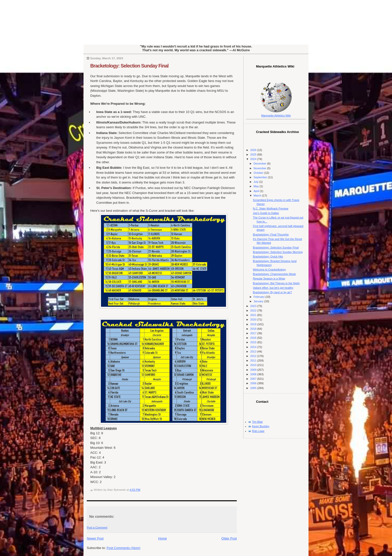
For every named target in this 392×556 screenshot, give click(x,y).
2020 (254, 319)
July (256, 182)
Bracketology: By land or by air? (272, 292)
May (256, 186)
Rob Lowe (258, 431)
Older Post (229, 538)
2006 (254, 383)
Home (163, 538)
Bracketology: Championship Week (274, 274)
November (260, 168)
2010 (254, 365)
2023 (254, 306)
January (259, 301)
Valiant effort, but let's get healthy (273, 288)
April (257, 191)
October (259, 173)
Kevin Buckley (261, 426)
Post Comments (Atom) (124, 548)
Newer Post (95, 538)
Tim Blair (257, 422)
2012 (254, 356)
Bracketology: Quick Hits (268, 256)
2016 (254, 338)
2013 (254, 351)
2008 (254, 374)
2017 (254, 333)
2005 (254, 388)
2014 (254, 347)
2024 (254, 159)
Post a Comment (97, 527)
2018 (254, 329)
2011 (254, 360)
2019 (254, 324)
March (258, 195)
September (261, 177)
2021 (254, 315)
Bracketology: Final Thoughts (271, 234)
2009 (254, 370)
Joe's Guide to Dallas (266, 213)
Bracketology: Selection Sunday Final (129, 66)
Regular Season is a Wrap (269, 278)
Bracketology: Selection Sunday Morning (278, 252)
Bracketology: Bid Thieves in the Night (276, 283)
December (260, 163)
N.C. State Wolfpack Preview (271, 208)
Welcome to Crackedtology (269, 269)
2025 (254, 154)
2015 (254, 342)
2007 (254, 379)
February (259, 297)
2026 (254, 150)
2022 (254, 310)
